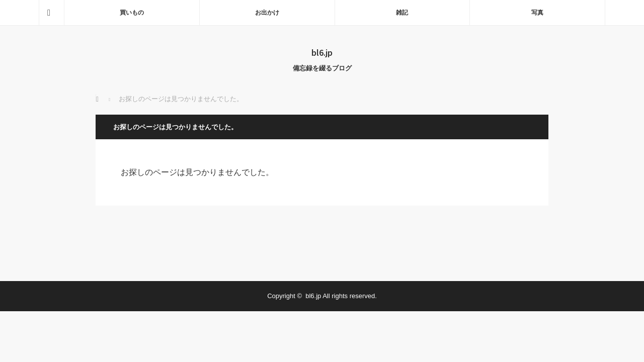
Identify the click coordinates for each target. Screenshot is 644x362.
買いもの (132, 13)
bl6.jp (322, 52)
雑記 (402, 13)
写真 (537, 13)
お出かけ (267, 13)
